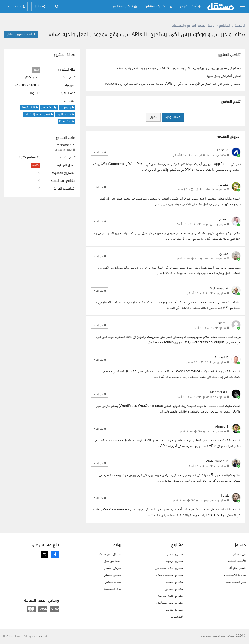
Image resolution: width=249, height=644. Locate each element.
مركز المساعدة (112, 589)
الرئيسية (240, 26)
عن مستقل (239, 554)
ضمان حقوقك (237, 568)
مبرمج (223, 328)
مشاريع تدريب (174, 610)
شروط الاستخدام (235, 575)
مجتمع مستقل (112, 575)
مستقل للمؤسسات (110, 554)
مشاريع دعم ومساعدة (170, 603)
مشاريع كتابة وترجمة (170, 596)
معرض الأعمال (112, 568)
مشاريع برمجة (175, 561)
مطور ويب (220, 293)
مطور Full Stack (63, 150)
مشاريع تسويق (174, 589)
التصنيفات (177, 617)
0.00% (36, 165)
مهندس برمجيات (216, 155)
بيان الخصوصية (236, 582)
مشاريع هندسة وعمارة (169, 575)
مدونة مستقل (113, 582)
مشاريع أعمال (175, 554)
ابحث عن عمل (113, 561)
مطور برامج (220, 362)
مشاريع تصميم (174, 582)
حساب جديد (173, 117)
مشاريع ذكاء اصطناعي (169, 568)
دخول (153, 117)
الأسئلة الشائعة (237, 561)
